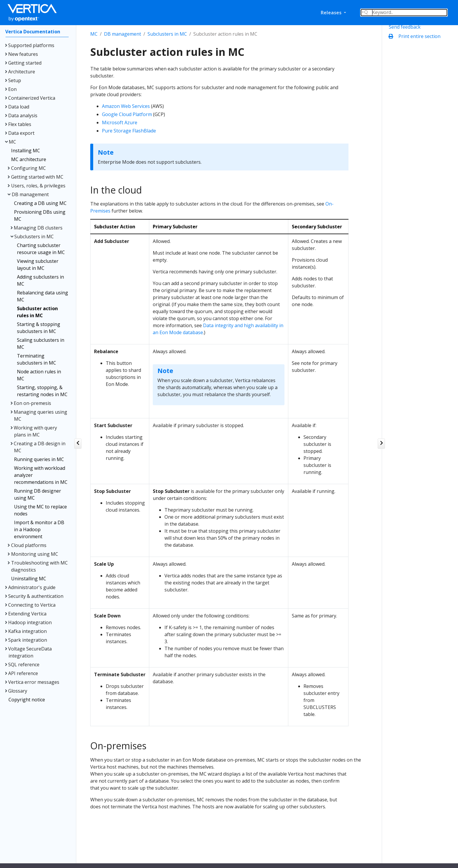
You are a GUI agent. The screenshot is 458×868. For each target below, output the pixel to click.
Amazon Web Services (126, 106)
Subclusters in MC (167, 34)
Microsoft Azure (120, 122)
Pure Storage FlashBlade (129, 131)
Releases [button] (332, 13)
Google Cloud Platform (127, 114)
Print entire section (416, 36)
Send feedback (405, 27)
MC (94, 34)
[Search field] (404, 13)
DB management (123, 34)
